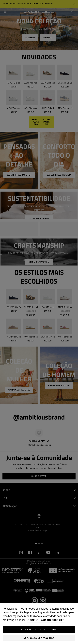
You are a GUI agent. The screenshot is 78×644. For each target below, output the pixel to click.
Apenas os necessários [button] (39, 638)
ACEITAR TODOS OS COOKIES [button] (39, 630)
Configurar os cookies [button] (46, 620)
